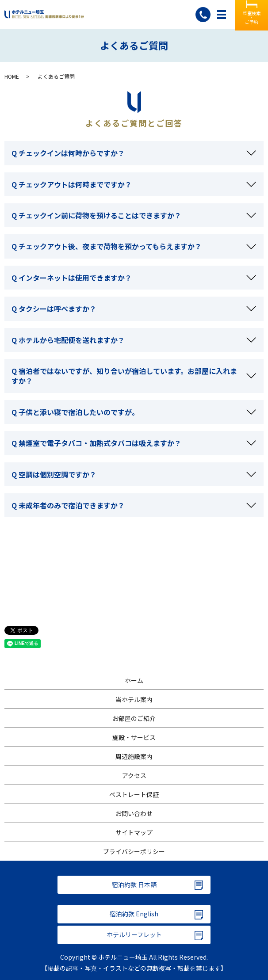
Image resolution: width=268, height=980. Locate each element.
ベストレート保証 (134, 794)
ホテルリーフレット (134, 934)
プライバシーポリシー (134, 851)
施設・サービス (134, 737)
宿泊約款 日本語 (134, 885)
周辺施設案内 (134, 756)
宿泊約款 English (134, 914)
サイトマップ (134, 832)
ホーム (134, 680)
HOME (12, 76)
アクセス (134, 775)
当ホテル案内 (134, 699)
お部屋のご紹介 (134, 718)
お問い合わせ (134, 813)
